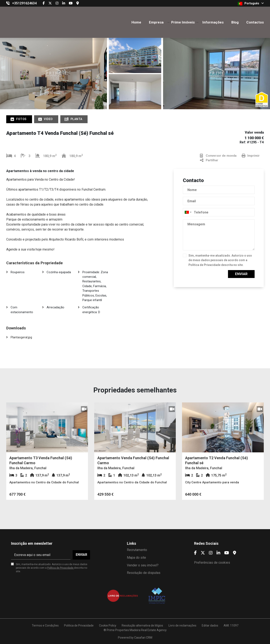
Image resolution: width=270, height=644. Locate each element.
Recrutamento (137, 550)
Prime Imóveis (183, 22)
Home (136, 22)
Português (251, 4)
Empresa (156, 22)
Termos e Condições (45, 625)
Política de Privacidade (205, 265)
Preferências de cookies (212, 563)
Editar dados (210, 625)
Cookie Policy (108, 625)
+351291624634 (24, 3)
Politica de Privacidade (79, 625)
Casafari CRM (143, 638)
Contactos (255, 22)
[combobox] (219, 212)
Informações (213, 22)
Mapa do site (136, 558)
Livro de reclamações (182, 625)
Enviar (241, 274)
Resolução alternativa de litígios (142, 625)
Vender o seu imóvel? (143, 565)
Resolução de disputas (144, 573)
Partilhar (209, 160)
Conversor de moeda (218, 156)
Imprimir (251, 156)
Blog (235, 22)
